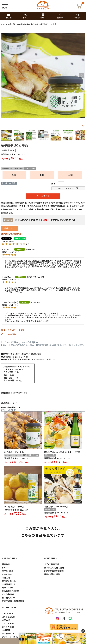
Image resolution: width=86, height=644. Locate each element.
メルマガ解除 (8, 627)
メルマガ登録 (8, 623)
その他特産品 (8, 594)
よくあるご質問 (9, 617)
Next (82, 76)
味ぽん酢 (6, 578)
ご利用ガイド (8, 613)
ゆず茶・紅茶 (8, 571)
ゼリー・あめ (8, 588)
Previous (4, 76)
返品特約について (9, 403)
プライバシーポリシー (12, 637)
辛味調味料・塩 (23, 24)
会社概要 (6, 630)
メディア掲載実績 (52, 564)
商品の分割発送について (12, 407)
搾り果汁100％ (9, 581)
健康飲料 (6, 564)
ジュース (6, 568)
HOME (3, 24)
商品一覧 (12, 24)
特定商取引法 (8, 633)
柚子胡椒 (35, 24)
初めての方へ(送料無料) (13, 601)
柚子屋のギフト (9, 598)
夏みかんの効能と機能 (54, 568)
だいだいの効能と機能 (54, 571)
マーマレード (8, 574)
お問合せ (6, 620)
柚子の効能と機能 (52, 574)
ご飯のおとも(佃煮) (11, 591)
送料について (9, 228)
